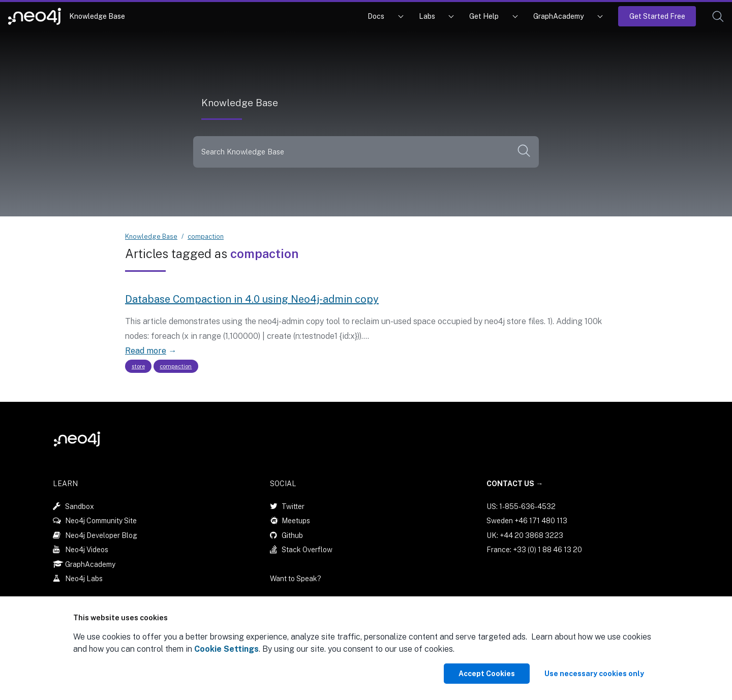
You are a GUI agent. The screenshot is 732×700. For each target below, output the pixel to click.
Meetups (296, 521)
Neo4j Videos (87, 550)
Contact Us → (515, 484)
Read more (146, 351)
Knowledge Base (97, 16)
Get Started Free (657, 16)
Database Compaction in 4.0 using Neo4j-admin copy (252, 299)
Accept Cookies (487, 674)
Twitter (293, 506)
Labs (427, 16)
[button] (718, 17)
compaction (206, 236)
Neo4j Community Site (101, 521)
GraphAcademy (559, 16)
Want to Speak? (296, 579)
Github (292, 535)
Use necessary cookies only (594, 674)
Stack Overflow (307, 550)
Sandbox (80, 506)
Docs (376, 16)
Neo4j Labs (84, 579)
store (138, 366)
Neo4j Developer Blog (101, 535)
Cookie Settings (226, 649)
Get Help (484, 16)
